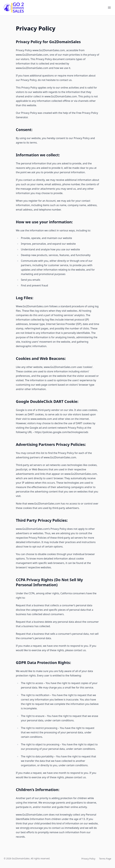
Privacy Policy (88, 859)
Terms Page (105, 859)
